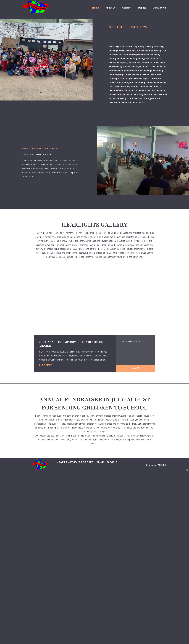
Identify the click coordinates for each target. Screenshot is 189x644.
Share (136, 462)
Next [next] (179, 61)
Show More (46, 458)
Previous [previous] (10, 61)
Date (124, 435)
